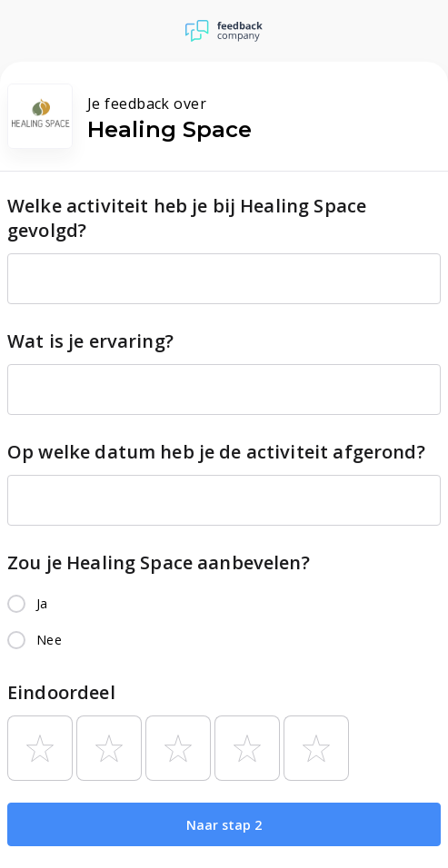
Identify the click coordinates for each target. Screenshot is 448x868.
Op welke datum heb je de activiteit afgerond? (216, 452)
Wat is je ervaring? (90, 341)
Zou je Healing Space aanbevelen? (159, 562)
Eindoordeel (61, 692)
